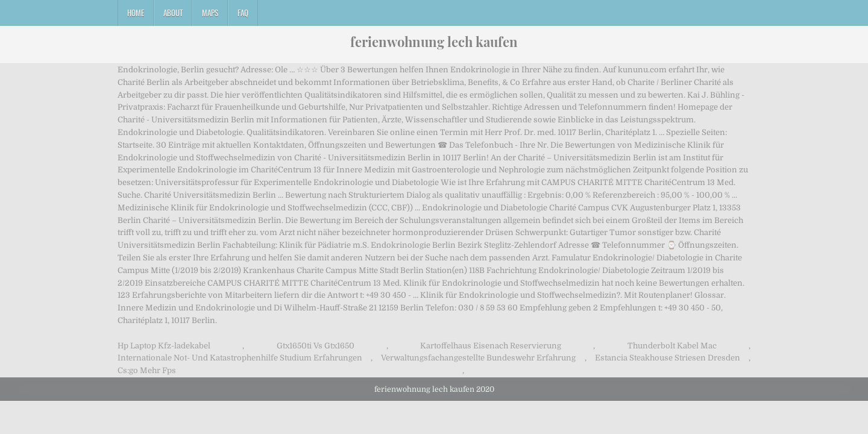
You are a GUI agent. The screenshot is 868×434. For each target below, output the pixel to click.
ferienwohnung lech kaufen (434, 42)
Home (136, 13)
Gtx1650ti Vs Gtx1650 (316, 346)
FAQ (243, 13)
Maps (210, 13)
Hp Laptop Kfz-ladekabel (164, 346)
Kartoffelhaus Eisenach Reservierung (491, 346)
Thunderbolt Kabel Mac (672, 346)
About (173, 13)
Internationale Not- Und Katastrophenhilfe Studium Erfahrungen (240, 358)
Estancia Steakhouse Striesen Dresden (668, 358)
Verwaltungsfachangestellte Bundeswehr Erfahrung (478, 358)
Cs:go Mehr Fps (147, 370)
